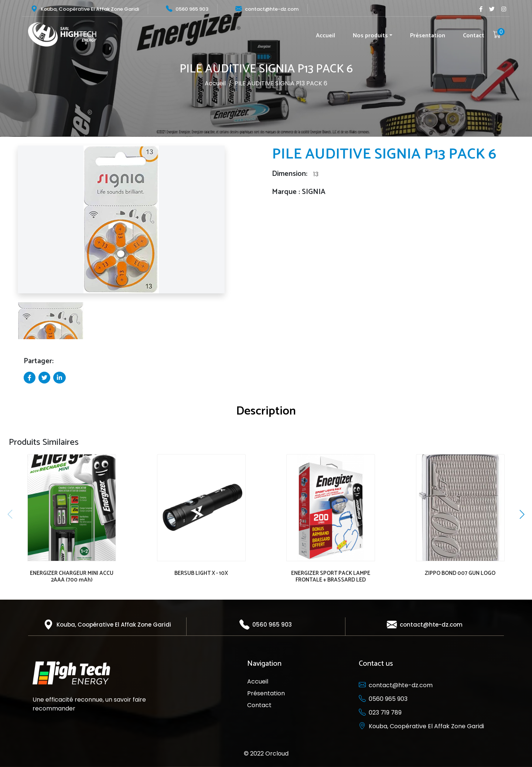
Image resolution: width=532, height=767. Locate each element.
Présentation (428, 36)
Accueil (325, 36)
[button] (11, 223)
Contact (474, 36)
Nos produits (370, 36)
